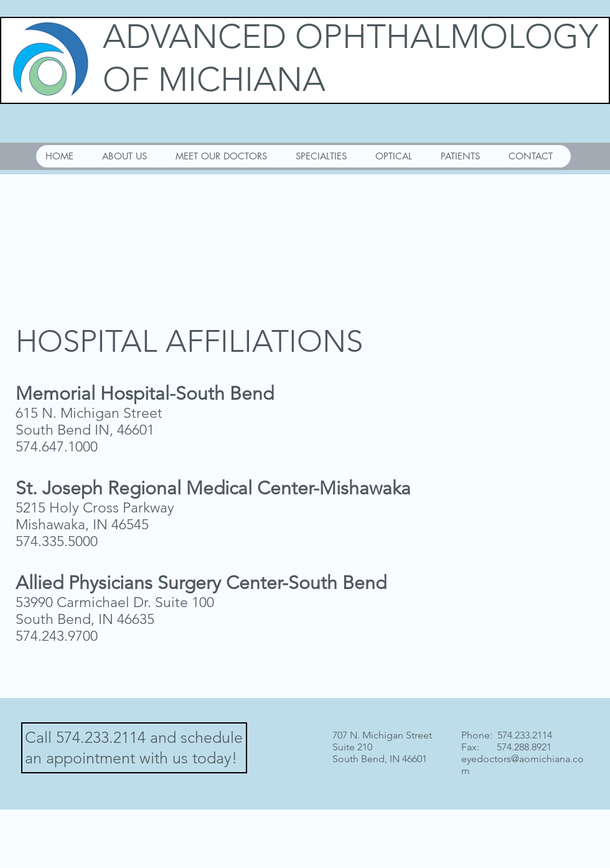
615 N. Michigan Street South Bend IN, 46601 (89, 422)
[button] (226, 156)
